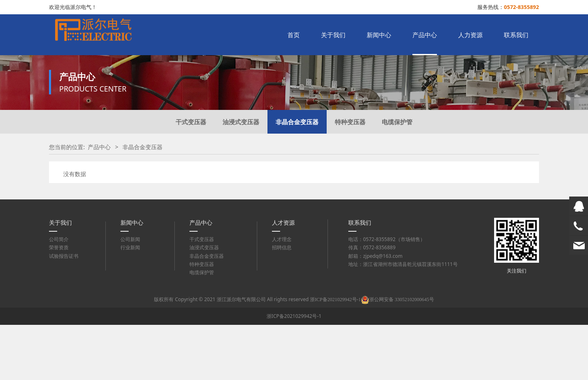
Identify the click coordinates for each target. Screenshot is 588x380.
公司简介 (59, 294)
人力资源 (470, 35)
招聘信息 (282, 303)
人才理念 (282, 294)
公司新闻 (130, 294)
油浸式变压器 (241, 177)
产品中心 (425, 35)
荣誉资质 (59, 303)
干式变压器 (191, 177)
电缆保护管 (397, 177)
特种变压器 (350, 177)
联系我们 (516, 35)
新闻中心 (379, 35)
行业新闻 (130, 303)
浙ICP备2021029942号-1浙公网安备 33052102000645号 (372, 355)
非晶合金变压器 (297, 177)
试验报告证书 (64, 311)
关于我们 (333, 35)
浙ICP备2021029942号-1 (294, 371)
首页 (294, 35)
